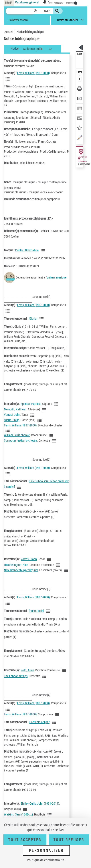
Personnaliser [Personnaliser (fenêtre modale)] (46, 850)
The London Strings (16, 676)
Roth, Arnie (27, 670)
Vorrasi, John (12, 415)
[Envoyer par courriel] (80, 99)
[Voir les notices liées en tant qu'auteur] (8, 79)
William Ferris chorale (17, 435)
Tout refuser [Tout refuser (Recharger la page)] (69, 840)
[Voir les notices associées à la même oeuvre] (42, 319)
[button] (36, 11)
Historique (69, 3)
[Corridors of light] (40, 722)
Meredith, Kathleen (15, 409)
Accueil (9, 32)
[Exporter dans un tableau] (80, 109)
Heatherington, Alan (16, 565)
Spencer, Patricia (31, 404)
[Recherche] (20, 11)
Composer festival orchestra (21, 440)
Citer (80, 72)
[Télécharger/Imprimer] (80, 89)
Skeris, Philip (12, 420)
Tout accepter (25, 840)
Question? (59, 3)
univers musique (57, 277)
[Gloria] (33, 318)
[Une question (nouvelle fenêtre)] (80, 138)
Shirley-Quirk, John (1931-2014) (40, 803)
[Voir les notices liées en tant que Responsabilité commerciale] (44, 251)
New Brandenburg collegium (21, 570)
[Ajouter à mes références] (80, 128)
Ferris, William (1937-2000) (33, 73)
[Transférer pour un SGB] (80, 119)
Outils (79, 54)
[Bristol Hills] (36, 611)
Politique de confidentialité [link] (45, 860)
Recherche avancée (19, 20)
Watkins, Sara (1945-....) (18, 814)
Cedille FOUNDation (27, 250)
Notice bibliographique (30, 32)
